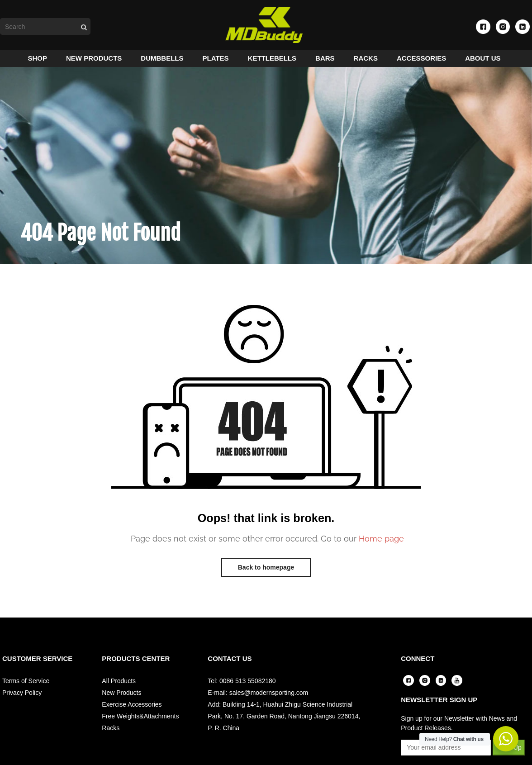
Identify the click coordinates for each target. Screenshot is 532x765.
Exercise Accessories (132, 713)
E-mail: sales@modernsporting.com (258, 701)
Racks (111, 736)
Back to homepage (266, 575)
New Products (121, 701)
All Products (119, 689)
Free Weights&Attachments (140, 724)
